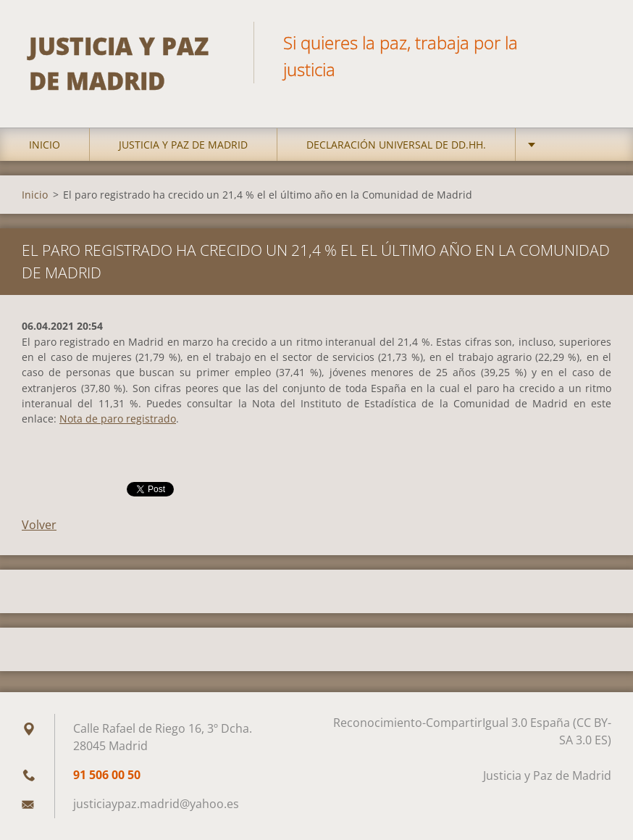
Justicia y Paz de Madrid (183, 145)
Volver (39, 525)
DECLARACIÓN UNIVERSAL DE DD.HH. (396, 145)
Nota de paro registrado (118, 419)
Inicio (45, 145)
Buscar (595, 42)
